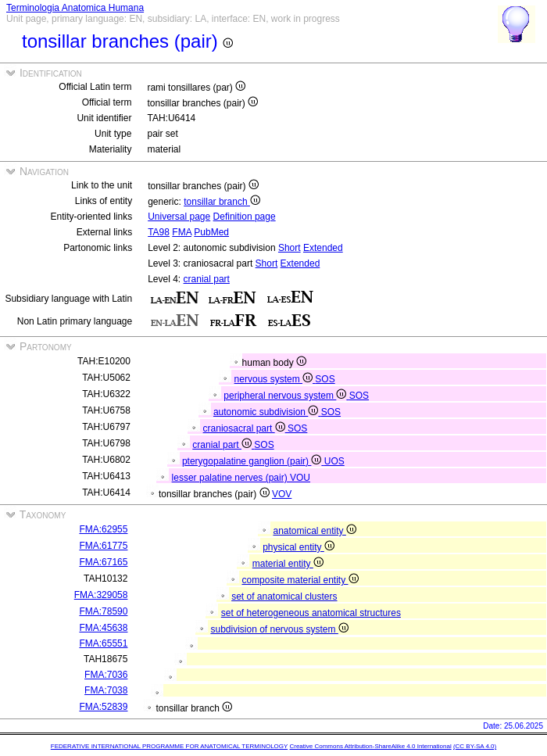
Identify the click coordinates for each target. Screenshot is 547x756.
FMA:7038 (106, 690)
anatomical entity (314, 531)
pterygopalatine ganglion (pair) (253, 461)
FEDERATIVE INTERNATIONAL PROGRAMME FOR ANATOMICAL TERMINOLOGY (169, 746)
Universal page (179, 217)
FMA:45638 (103, 628)
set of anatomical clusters (284, 597)
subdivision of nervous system (279, 629)
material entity (288, 564)
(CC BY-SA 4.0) (475, 746)
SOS (325, 379)
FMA (182, 232)
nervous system (275, 379)
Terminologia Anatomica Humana (75, 8)
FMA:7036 (106, 675)
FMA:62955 (103, 529)
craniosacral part (245, 428)
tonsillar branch (222, 202)
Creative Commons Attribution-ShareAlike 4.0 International (370, 746)
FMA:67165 (103, 562)
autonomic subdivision (267, 412)
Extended (323, 248)
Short (290, 248)
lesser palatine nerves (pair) (231, 478)
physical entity (299, 547)
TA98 (159, 232)
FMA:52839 (103, 707)
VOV (282, 494)
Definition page (245, 217)
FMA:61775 (103, 546)
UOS (334, 461)
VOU (300, 478)
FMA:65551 (103, 643)
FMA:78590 (103, 611)
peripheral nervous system (286, 396)
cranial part (207, 279)
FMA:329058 (101, 595)
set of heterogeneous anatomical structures (311, 613)
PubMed (211, 232)
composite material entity (300, 580)
